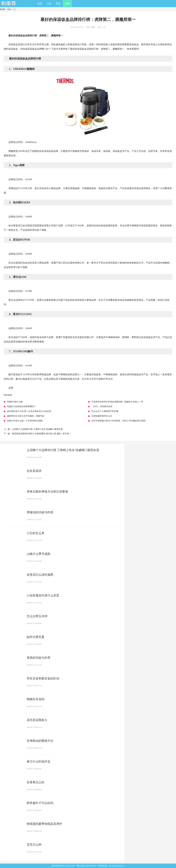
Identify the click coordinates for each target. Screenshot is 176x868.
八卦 (49, 3)
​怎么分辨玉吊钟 (37, 616)
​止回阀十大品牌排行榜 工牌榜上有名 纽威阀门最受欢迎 (37, 429)
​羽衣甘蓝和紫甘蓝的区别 (43, 678)
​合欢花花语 (34, 471)
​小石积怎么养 (36, 533)
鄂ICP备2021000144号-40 (87, 866)
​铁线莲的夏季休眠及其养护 (44, 824)
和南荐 (3, 9)
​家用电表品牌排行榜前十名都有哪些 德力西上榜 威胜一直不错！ (42, 434)
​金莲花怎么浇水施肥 (40, 575)
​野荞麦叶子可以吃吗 (40, 803)
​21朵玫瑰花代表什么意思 (43, 595)
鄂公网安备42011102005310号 (63, 866)
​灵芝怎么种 (34, 845)
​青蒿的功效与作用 (38, 658)
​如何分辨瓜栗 (36, 637)
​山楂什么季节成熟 (38, 554)
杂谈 (67, 3)
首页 (40, 3)
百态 (58, 3)
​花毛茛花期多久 (37, 720)
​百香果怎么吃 (36, 782)
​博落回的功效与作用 (40, 512)
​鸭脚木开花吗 (36, 699)
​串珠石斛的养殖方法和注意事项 (47, 492)
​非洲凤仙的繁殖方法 (40, 741)
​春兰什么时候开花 (38, 762)
